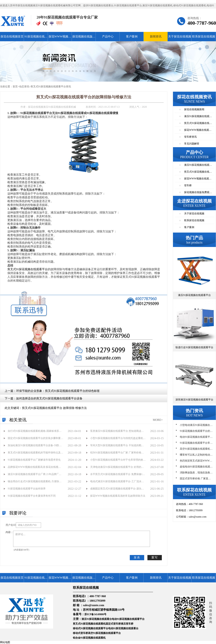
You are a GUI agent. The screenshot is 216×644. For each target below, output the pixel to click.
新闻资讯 (156, 36)
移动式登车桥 (80, 633)
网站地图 (5, 642)
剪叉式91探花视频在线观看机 (89, 624)
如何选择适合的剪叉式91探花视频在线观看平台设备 (49, 398)
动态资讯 (24, 87)
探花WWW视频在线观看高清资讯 (198, 131)
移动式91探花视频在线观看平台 (91, 628)
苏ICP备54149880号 (95, 614)
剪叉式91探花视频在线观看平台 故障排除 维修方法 (54, 408)
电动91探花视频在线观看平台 (128, 619)
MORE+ (158, 420)
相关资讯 (18, 420)
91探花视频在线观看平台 (36, 38)
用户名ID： (11, 525)
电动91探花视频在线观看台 (123, 628)
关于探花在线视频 (180, 36)
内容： (9, 532)
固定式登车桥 (113, 624)
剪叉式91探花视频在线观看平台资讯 (51, 87)
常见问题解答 (192, 144)
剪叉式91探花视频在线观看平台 (28, 269)
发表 (137, 557)
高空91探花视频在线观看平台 (104, 633)
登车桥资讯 (190, 137)
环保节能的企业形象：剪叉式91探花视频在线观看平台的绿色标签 (58, 391)
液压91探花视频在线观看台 (97, 619)
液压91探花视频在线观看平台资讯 (198, 117)
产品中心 (108, 36)
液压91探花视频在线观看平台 (198, 166)
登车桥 (188, 185)
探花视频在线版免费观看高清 (84, 38)
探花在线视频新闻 (194, 109)
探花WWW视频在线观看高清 (60, 38)
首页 (15, 87)
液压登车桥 (127, 624)
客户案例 (132, 36)
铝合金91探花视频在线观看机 (89, 638)
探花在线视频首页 (12, 36)
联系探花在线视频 (204, 36)
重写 (155, 557)
